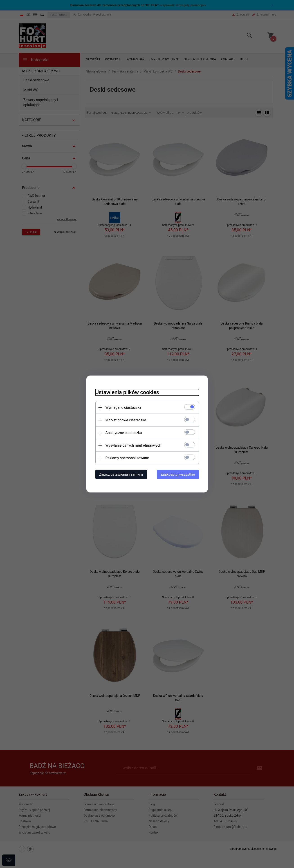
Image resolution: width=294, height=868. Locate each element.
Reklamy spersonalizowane (127, 458)
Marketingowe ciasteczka (126, 420)
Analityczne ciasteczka (124, 433)
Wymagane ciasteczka (123, 408)
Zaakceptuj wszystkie (178, 474)
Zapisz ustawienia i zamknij (121, 474)
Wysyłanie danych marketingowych (133, 445)
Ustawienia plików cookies (127, 392)
